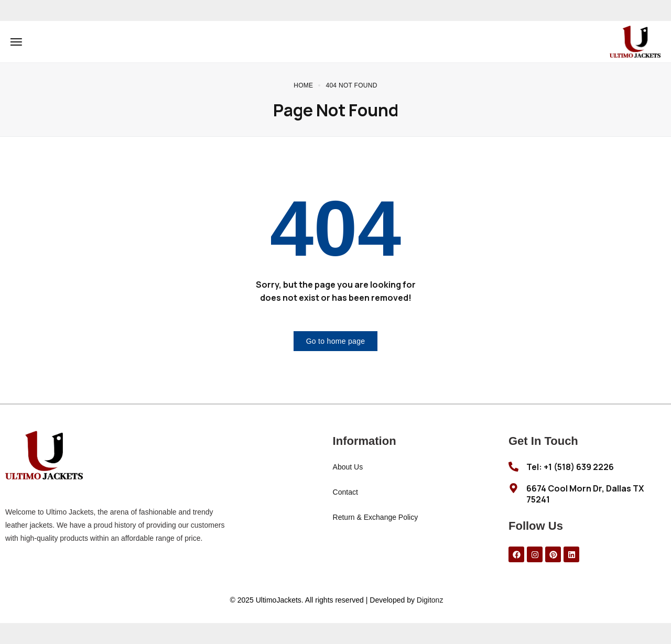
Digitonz (430, 600)
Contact (345, 492)
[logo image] (635, 41)
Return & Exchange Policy (376, 517)
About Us (348, 467)
